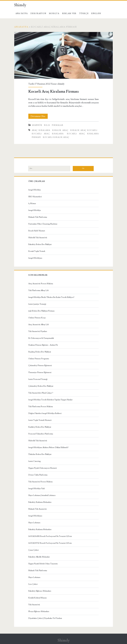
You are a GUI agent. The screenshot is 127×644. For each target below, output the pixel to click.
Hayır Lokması (34, 523)
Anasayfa (21, 27)
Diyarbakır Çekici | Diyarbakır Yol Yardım (45, 618)
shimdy (61, 84)
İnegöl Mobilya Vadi (37, 489)
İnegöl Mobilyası (35, 258)
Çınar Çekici (34, 550)
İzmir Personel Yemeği (38, 379)
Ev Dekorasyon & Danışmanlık (41, 338)
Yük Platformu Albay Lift (39, 290)
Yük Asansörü (34, 605)
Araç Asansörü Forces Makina (41, 284)
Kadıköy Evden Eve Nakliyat (40, 427)
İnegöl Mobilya (35, 190)
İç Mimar (32, 203)
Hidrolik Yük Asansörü (38, 238)
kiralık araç (60, 130)
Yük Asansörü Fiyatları (38, 331)
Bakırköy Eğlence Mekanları (40, 591)
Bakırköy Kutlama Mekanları (40, 502)
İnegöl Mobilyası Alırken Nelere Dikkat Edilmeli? (48, 447)
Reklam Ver (69, 13)
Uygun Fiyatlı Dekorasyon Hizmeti (43, 468)
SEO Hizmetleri (35, 197)
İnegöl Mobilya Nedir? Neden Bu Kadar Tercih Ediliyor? (51, 297)
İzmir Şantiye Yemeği (37, 304)
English (96, 13)
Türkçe (84, 13)
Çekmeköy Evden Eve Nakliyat (41, 386)
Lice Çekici (33, 584)
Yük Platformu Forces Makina (41, 407)
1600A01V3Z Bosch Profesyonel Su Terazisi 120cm (50, 543)
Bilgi (47, 125)
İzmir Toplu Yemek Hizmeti (40, 420)
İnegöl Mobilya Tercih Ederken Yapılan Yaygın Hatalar (50, 400)
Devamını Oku (39, 116)
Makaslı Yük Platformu (38, 217)
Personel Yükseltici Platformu (41, 434)
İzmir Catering (34, 461)
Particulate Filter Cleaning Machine (43, 224)
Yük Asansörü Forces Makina (40, 482)
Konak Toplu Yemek (37, 251)
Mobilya (54, 13)
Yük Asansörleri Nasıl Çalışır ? (41, 393)
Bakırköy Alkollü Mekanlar (39, 557)
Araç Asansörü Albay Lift (39, 325)
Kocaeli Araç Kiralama (48, 134)
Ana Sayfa (22, 13)
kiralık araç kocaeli (84, 130)
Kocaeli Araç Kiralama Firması (64, 55)
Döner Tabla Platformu (38, 475)
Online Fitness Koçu (37, 318)
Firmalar (58, 125)
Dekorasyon (38, 13)
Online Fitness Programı (39, 359)
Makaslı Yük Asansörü (38, 509)
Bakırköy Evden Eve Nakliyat (40, 244)
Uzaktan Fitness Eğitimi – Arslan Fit (43, 345)
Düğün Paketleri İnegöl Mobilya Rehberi (45, 413)
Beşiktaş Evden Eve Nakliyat (40, 352)
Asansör (37, 125)
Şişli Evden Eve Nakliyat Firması (41, 311)
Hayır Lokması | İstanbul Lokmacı (42, 495)
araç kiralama (41, 130)
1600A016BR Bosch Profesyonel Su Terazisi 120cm (50, 536)
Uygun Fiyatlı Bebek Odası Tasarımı (43, 564)
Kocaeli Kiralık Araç (56, 137)
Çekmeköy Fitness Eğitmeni (40, 365)
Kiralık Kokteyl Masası (38, 598)
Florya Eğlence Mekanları (39, 611)
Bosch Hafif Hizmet (37, 231)
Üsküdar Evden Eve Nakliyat (40, 454)
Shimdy (20, 5)
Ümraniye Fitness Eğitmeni (40, 372)
